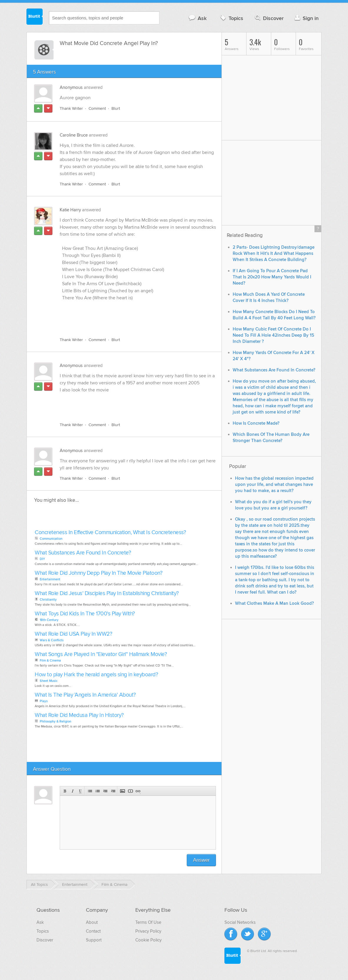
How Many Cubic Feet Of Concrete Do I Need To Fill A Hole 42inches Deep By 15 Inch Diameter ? (273, 335)
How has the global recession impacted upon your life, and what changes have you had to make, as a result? (274, 485)
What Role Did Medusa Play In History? (79, 715)
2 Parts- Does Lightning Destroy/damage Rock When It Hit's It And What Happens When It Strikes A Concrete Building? (274, 254)
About (92, 922)
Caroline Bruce (74, 135)
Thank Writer (71, 108)
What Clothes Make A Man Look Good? (274, 603)
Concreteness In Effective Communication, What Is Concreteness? (110, 533)
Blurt (116, 108)
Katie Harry (70, 210)
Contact (93, 931)
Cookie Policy (148, 940)
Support (94, 940)
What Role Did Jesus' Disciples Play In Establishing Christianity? (107, 593)
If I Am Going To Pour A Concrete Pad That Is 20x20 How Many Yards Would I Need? (272, 277)
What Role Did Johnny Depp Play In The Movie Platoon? (99, 573)
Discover (269, 18)
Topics (231, 18)
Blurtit (35, 17)
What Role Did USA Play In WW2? (73, 634)
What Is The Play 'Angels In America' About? (85, 695)
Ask (197, 18)
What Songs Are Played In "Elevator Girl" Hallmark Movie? (101, 654)
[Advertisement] (128, 319)
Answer (201, 860)
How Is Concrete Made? (256, 423)
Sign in (306, 18)
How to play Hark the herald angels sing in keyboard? (96, 675)
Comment (97, 108)
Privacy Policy (148, 931)
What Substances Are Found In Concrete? (83, 553)
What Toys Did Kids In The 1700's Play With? (85, 614)
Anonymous (71, 87)
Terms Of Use (148, 922)
